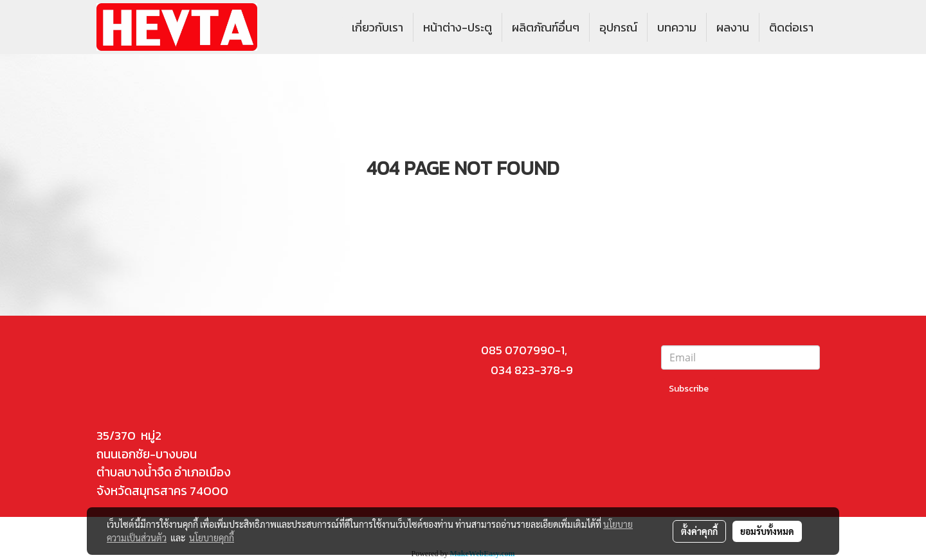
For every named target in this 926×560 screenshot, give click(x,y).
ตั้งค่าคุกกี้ (699, 531)
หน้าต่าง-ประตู (458, 27)
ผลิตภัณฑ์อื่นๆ (546, 27)
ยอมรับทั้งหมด (767, 531)
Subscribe (689, 389)
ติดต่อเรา (791, 27)
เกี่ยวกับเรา (377, 27)
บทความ (677, 27)
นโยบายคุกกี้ (212, 537)
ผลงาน (733, 27)
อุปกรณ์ (618, 27)
